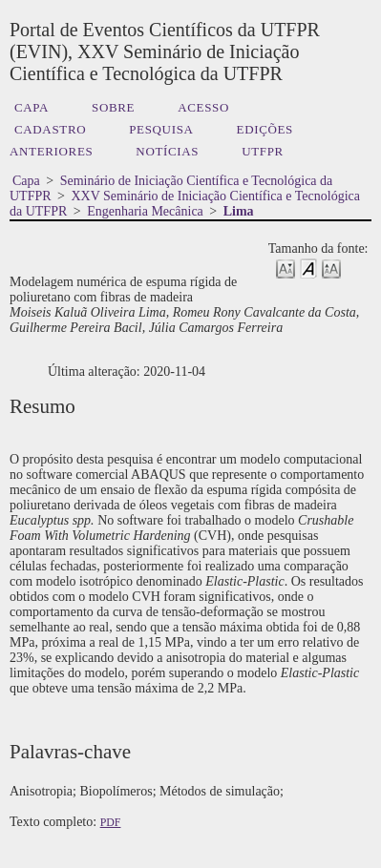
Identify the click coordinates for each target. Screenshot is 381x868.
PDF (111, 822)
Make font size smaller (286, 268)
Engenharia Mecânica (145, 211)
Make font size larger (331, 268)
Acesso (203, 107)
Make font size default (308, 268)
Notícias (167, 151)
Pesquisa (161, 129)
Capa (32, 107)
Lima (239, 211)
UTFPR (263, 151)
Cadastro (50, 129)
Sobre (113, 107)
